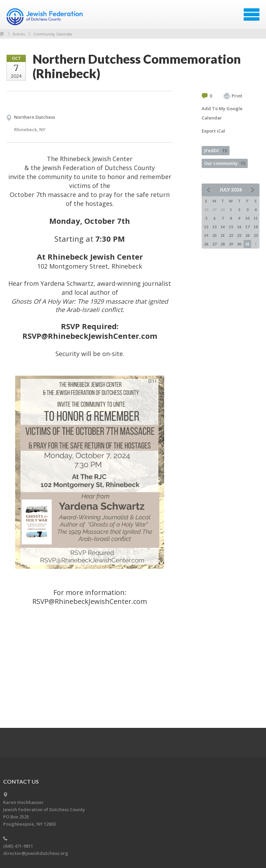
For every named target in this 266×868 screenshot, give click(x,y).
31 (247, 244)
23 (239, 235)
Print (233, 96)
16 (239, 227)
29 (231, 244)
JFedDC (216, 150)
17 (247, 227)
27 (214, 244)
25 (256, 235)
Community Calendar (53, 34)
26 (206, 244)
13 (214, 227)
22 (231, 235)
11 (256, 218)
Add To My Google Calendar (222, 113)
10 (247, 218)
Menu (252, 14)
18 (256, 227)
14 (223, 227)
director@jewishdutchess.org (36, 853)
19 (206, 235)
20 (214, 235)
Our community (225, 163)
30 (239, 244)
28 (223, 244)
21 (223, 235)
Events (19, 34)
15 (231, 227)
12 (206, 227)
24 (247, 235)
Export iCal (213, 131)
